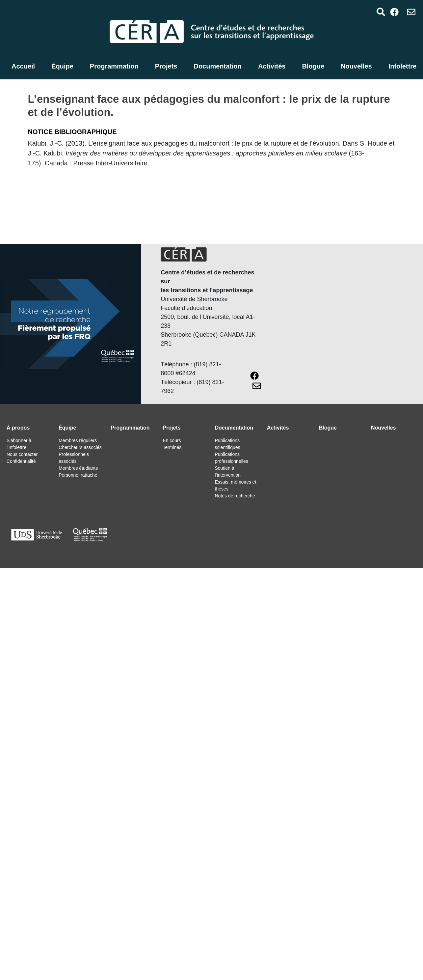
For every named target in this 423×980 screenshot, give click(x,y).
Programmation (114, 66)
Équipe (62, 66)
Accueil (23, 66)
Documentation (218, 66)
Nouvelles (356, 66)
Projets (166, 66)
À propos (18, 428)
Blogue (313, 66)
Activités (272, 66)
